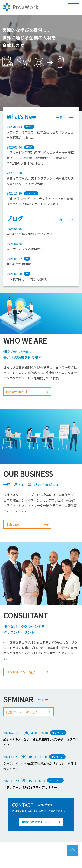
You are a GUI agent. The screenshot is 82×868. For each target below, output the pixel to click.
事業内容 (27, 524)
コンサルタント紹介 (27, 672)
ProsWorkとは (27, 392)
